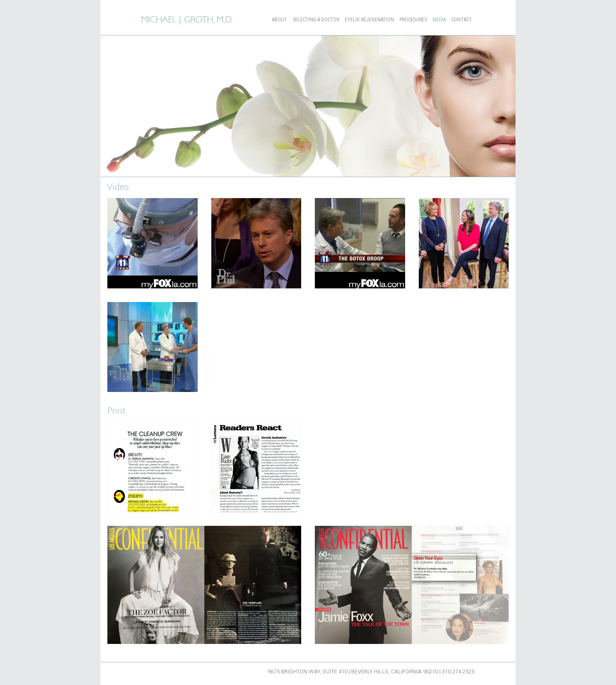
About (280, 20)
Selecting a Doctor (316, 20)
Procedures (413, 20)
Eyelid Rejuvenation (369, 20)
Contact (462, 20)
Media (439, 20)
